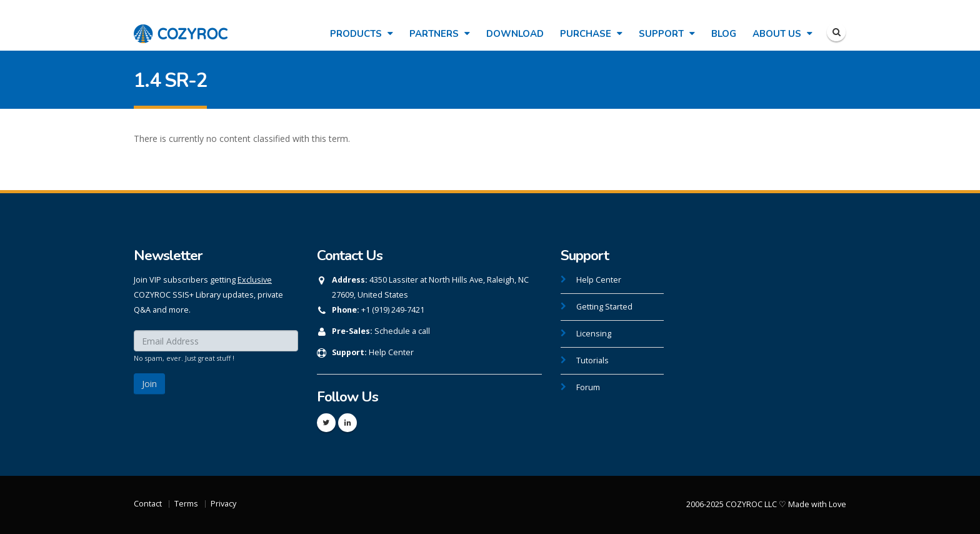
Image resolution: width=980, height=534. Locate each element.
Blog (724, 34)
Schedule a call (402, 331)
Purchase (591, 34)
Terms (186, 504)
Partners (440, 34)
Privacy (223, 504)
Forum (588, 387)
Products (362, 34)
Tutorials (592, 360)
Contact (148, 504)
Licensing (594, 334)
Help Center (391, 352)
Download (515, 34)
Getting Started (604, 307)
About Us (782, 34)
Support (667, 34)
